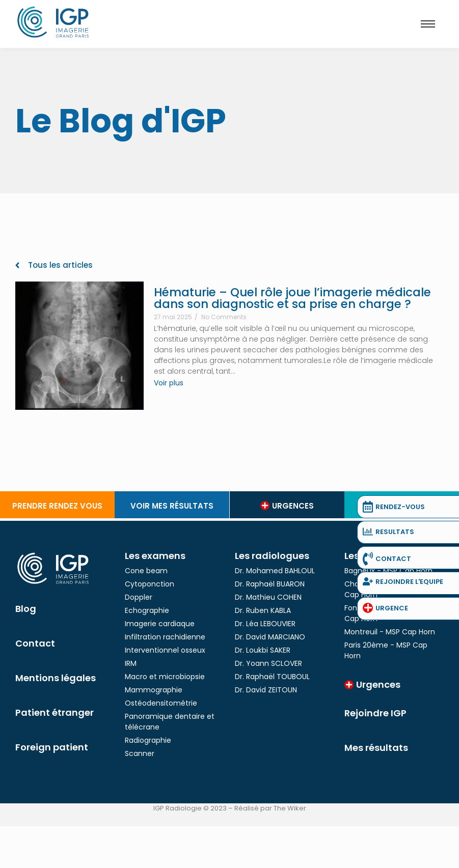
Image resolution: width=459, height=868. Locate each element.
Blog (26, 609)
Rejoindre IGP (375, 713)
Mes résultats (376, 748)
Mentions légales (56, 678)
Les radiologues (272, 556)
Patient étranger (55, 712)
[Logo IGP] (53, 22)
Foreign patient (52, 747)
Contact (35, 643)
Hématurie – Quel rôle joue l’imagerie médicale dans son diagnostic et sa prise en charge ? (292, 298)
